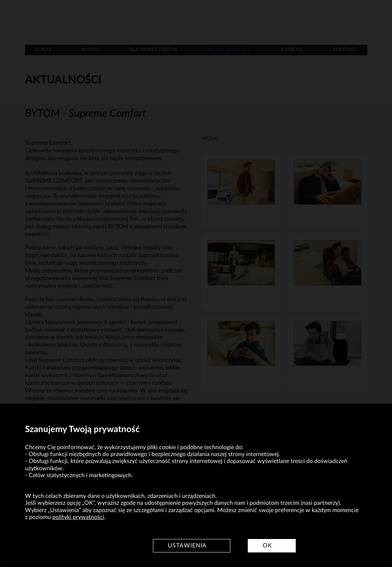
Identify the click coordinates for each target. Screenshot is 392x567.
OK (267, 546)
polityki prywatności (78, 517)
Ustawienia (187, 546)
